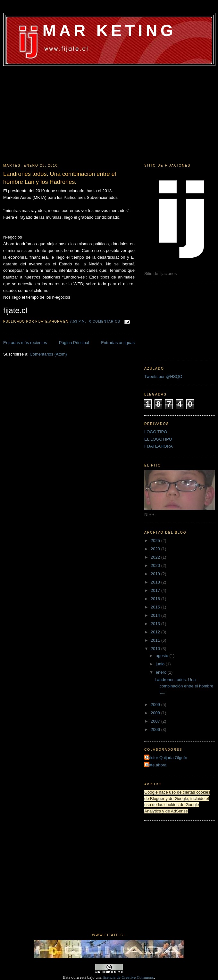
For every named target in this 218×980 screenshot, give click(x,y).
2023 (156, 549)
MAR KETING (109, 31)
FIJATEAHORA (159, 446)
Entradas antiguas (118, 343)
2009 (156, 705)
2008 (156, 713)
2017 (156, 590)
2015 (156, 607)
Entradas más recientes (25, 343)
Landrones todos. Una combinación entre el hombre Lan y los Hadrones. (60, 178)
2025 (156, 541)
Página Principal (74, 343)
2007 (156, 721)
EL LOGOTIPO (158, 439)
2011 (156, 640)
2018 (156, 582)
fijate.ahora (156, 765)
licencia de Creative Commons (128, 977)
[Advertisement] (109, 114)
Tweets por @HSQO (163, 376)
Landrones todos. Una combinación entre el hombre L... (184, 686)
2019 (156, 574)
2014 (156, 615)
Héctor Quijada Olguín (167, 758)
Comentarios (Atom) (48, 354)
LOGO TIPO (156, 432)
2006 (156, 729)
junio (161, 664)
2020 (156, 565)
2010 (156, 649)
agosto (163, 656)
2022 (156, 557)
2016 (156, 599)
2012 (156, 632)
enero (162, 672)
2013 (156, 624)
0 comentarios (105, 321)
